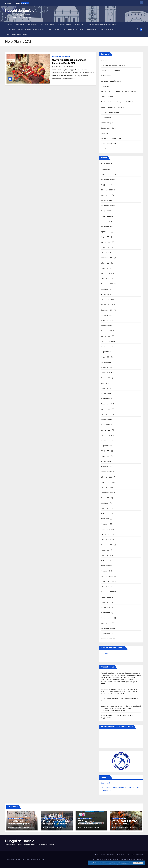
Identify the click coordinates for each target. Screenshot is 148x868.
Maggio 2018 (106, 268)
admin (70, 67)
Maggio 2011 (106, 514)
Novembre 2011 (107, 482)
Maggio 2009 (106, 602)
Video (103, 658)
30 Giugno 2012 (60, 67)
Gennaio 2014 (106, 409)
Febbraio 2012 (106, 472)
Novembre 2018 (107, 247)
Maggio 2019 (106, 237)
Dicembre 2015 (107, 341)
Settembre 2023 (107, 206)
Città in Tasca (48, 24)
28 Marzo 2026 (50, 827)
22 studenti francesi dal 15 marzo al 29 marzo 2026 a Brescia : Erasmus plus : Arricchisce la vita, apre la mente (121, 691)
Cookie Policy (65, 24)
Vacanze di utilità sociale (111, 138)
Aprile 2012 (105, 461)
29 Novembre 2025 (86, 827)
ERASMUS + (106, 86)
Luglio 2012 (105, 446)
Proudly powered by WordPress (15, 859)
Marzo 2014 (106, 399)
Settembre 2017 (107, 284)
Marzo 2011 (105, 524)
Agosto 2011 (106, 498)
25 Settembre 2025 (121, 827)
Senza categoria (107, 123)
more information (126, 863)
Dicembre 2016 (107, 300)
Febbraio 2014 (107, 404)
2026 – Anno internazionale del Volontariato (118, 699)
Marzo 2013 (105, 425)
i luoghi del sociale (20, 11)
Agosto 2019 (106, 232)
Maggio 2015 (106, 357)
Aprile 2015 (105, 362)
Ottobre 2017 (106, 279)
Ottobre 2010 (106, 540)
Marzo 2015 (105, 367)
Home (9, 24)
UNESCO (104, 133)
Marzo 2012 (105, 467)
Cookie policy (106, 783)
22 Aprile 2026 (16, 827)
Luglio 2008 (106, 634)
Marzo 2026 (106, 169)
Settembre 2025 (107, 179)
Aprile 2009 (106, 607)
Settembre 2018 (107, 258)
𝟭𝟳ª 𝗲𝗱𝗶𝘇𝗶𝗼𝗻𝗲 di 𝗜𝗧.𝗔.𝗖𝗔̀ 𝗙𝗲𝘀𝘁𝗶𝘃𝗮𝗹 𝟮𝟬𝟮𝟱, (118, 716)
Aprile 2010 (105, 566)
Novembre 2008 (107, 618)
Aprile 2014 (105, 393)
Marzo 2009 (106, 613)
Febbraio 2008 (107, 639)
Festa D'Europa (107, 97)
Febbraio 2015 (106, 373)
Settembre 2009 (107, 592)
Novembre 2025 (107, 174)
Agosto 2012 (106, 440)
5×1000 (104, 60)
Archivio (20, 24)
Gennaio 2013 (106, 430)
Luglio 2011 (105, 503)
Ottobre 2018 (106, 253)
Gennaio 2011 (106, 534)
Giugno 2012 (106, 451)
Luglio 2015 (105, 352)
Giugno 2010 (106, 555)
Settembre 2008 (107, 628)
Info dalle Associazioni (110, 112)
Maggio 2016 (106, 320)
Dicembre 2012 (107, 435)
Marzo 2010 (106, 571)
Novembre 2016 (107, 305)
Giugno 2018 (106, 263)
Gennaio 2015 (106, 378)
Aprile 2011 (105, 519)
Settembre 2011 (107, 493)
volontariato (106, 149)
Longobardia (106, 118)
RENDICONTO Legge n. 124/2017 (100, 29)
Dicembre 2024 (107, 190)
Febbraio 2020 (107, 221)
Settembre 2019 (107, 226)
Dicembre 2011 (107, 477)
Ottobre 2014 (106, 383)
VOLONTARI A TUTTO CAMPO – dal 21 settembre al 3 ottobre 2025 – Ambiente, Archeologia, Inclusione (121, 708)
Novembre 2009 (107, 581)
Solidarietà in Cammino (18, 35)
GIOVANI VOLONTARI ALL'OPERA (114, 107)
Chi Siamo (32, 24)
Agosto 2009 (106, 597)
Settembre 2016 (107, 310)
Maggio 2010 (106, 560)
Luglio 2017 (105, 289)
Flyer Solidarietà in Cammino (103, 24)
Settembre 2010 (107, 545)
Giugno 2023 (106, 211)
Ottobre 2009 (106, 587)
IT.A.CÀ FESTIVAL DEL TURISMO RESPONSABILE (26, 29)
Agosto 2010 (106, 550)
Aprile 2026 (106, 164)
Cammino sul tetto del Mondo (61, 56)
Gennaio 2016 (106, 336)
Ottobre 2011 (106, 487)
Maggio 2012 (106, 456)
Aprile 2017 (105, 294)
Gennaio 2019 (106, 242)
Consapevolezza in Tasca (111, 81)
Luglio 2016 (105, 315)
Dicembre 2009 (107, 576)
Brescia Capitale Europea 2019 (113, 65)
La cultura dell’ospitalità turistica (66, 29)
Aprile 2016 (105, 326)
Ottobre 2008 (106, 623)
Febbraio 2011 (106, 529)
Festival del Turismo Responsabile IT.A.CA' (118, 102)
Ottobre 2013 (106, 414)
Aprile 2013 (105, 420)
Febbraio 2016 (107, 331)
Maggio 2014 (106, 388)
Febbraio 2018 (107, 273)
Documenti (80, 24)
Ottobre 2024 (106, 195)
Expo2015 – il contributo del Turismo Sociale (119, 91)
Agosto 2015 (106, 347)
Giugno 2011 (106, 508)
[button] (138, 29)
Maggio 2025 (106, 185)
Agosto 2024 (106, 200)
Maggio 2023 (106, 216)
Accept (138, 863)
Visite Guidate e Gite (109, 144)
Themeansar (40, 859)
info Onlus (105, 653)
